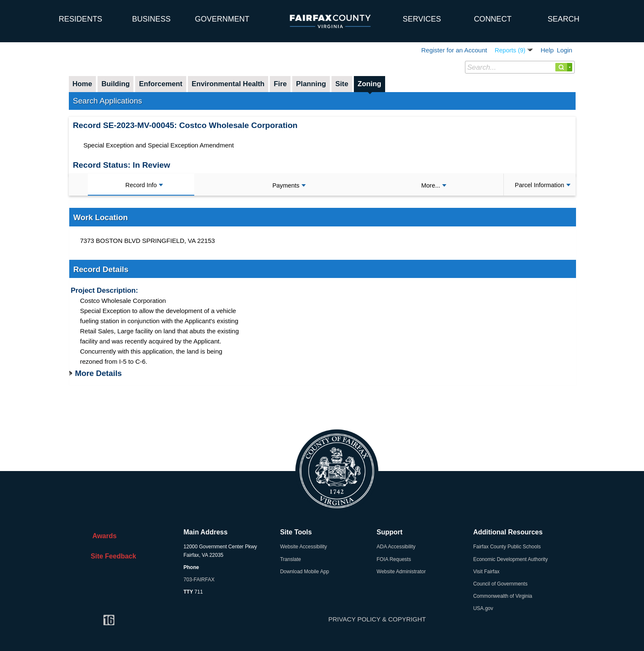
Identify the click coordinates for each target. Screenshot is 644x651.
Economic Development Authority (510, 559)
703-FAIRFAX (199, 580)
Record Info (144, 185)
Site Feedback (112, 556)
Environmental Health (228, 84)
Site (342, 84)
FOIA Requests (394, 559)
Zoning (370, 84)
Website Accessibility (303, 547)
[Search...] (520, 67)
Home (83, 84)
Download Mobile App (304, 572)
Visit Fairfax (486, 572)
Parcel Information (543, 185)
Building (115, 84)
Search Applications (108, 101)
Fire (280, 84)
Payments (289, 185)
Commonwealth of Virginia (503, 596)
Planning (311, 84)
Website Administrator (401, 572)
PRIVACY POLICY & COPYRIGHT (377, 619)
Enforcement (161, 84)
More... (434, 185)
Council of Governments (500, 584)
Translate (291, 559)
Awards (102, 536)
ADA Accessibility (396, 547)
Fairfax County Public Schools (507, 547)
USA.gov (483, 608)
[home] (23, 15)
